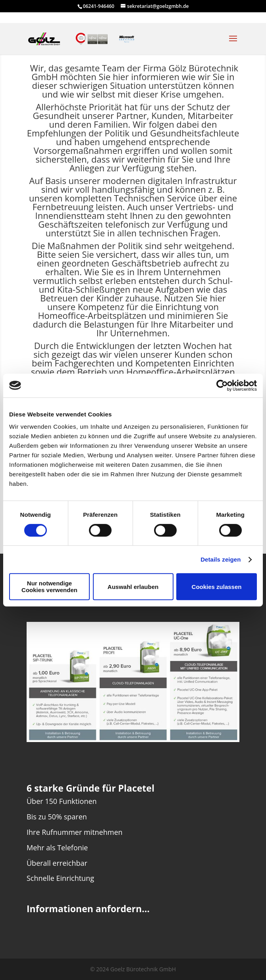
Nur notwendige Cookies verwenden (49, 587)
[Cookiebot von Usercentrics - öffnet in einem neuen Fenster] (222, 385)
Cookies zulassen (217, 587)
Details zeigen (221, 559)
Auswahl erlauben (133, 587)
